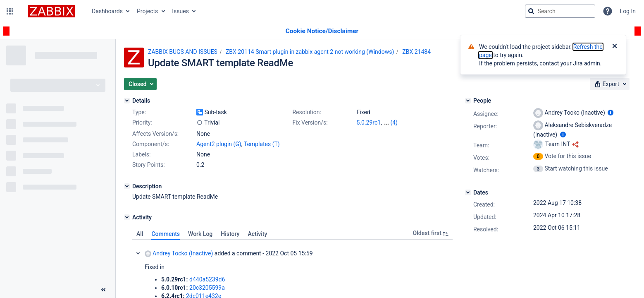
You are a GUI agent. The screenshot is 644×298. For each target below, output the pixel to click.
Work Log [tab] (200, 234)
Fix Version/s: (310, 123)
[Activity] (127, 217)
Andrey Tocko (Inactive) (179, 254)
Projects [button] (147, 11)
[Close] (615, 47)
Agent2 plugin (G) (219, 144)
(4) (394, 123)
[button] (10, 11)
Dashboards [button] (107, 11)
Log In (628, 11)
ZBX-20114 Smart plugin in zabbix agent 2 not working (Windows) (310, 52)
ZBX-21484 (416, 52)
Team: (481, 145)
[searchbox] (560, 11)
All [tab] (140, 234)
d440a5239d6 (207, 279)
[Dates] (468, 192)
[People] (468, 101)
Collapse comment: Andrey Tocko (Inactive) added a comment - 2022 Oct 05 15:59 (138, 253)
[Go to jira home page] (52, 11)
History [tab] (230, 234)
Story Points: (149, 165)
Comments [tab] (166, 234)
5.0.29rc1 (369, 123)
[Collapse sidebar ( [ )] (103, 290)
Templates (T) (262, 144)
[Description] (127, 186)
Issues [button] (180, 11)
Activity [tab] (257, 234)
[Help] (608, 11)
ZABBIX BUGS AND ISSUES (183, 52)
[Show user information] (611, 113)
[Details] (127, 101)
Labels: (141, 154)
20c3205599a (207, 288)
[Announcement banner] (322, 31)
